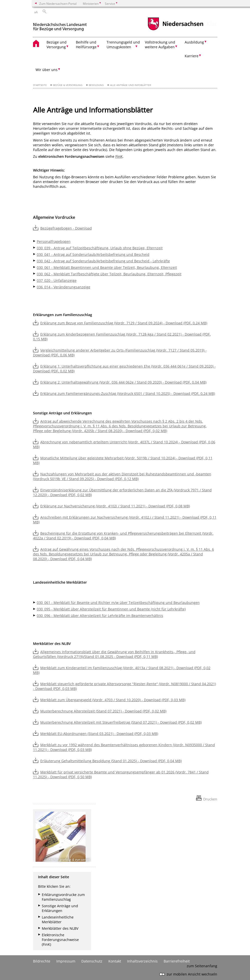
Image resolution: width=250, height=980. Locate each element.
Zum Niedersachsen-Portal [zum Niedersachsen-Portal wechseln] (58, 4)
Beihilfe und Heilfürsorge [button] (86, 45)
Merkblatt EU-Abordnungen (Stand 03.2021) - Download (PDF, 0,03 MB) (99, 734)
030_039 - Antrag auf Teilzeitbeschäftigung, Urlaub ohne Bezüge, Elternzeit (100, 248)
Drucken (210, 799)
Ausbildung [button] (194, 42)
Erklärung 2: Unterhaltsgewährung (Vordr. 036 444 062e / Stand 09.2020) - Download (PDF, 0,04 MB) (123, 382)
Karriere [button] (192, 56)
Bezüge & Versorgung (68, 85)
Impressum (66, 961)
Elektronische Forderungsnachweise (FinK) (60, 940)
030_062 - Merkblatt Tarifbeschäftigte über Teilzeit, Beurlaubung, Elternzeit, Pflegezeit (109, 274)
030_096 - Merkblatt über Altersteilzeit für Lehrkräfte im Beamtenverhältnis (100, 616)
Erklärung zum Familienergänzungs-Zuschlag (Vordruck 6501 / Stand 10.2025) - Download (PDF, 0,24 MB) (128, 393)
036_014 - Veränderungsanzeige (64, 287)
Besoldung (96, 85)
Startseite (40, 85)
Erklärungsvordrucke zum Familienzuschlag (63, 897)
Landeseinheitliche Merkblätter (58, 919)
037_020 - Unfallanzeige (57, 280)
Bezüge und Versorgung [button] (57, 45)
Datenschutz (92, 961)
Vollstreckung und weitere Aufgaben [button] (160, 45)
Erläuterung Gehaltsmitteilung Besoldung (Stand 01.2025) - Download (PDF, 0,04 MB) (111, 761)
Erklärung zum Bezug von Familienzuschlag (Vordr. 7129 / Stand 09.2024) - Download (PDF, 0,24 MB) (124, 323)
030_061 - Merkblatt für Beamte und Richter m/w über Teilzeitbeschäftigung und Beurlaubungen (118, 603)
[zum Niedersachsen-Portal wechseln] (175, 30)
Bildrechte (42, 961)
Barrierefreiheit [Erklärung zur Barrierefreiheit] (177, 961)
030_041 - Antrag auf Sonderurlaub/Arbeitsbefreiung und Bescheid (93, 254)
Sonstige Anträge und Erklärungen (60, 908)
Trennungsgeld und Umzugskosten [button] (123, 45)
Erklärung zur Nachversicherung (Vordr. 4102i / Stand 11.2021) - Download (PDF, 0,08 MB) (115, 506)
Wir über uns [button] (47, 70)
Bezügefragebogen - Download (66, 228)
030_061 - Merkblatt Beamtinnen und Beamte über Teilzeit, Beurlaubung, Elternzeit (107, 267)
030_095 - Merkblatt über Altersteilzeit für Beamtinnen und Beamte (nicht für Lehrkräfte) (111, 609)
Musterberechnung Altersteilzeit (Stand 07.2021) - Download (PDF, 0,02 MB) (103, 711)
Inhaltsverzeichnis (142, 961)
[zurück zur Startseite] (60, 25)
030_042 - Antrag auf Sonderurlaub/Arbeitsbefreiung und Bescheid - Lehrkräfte (103, 261)
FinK (119, 156)
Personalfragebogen (54, 241)
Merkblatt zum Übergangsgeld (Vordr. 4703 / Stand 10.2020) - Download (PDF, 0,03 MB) (113, 700)
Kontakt (115, 961)
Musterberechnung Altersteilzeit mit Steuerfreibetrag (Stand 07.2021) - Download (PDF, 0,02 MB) (121, 722)
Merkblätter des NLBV (60, 928)
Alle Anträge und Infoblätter (131, 85)
